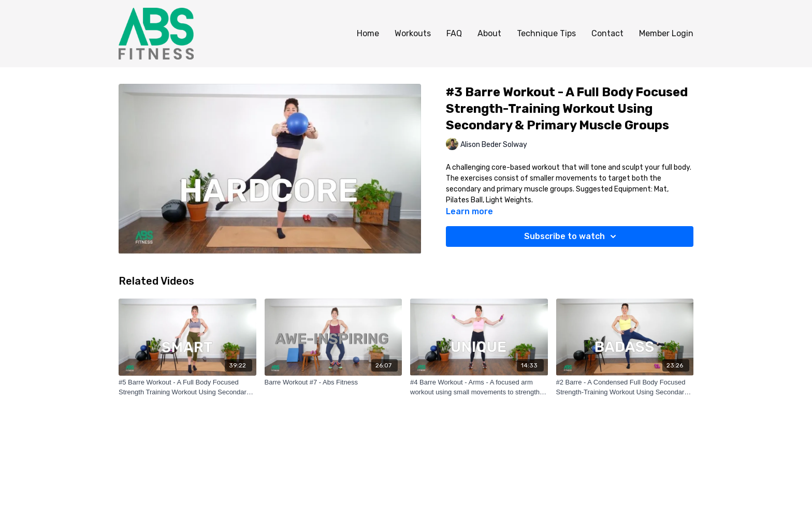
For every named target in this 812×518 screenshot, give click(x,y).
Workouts (413, 33)
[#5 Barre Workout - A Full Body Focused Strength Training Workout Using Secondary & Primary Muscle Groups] (187, 387)
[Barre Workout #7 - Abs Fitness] (334, 382)
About (489, 33)
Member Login (666, 33)
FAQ (454, 33)
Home (368, 33)
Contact (607, 33)
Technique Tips (546, 33)
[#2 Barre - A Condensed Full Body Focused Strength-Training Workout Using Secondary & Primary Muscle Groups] (625, 387)
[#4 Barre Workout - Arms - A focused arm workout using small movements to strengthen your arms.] (479, 387)
